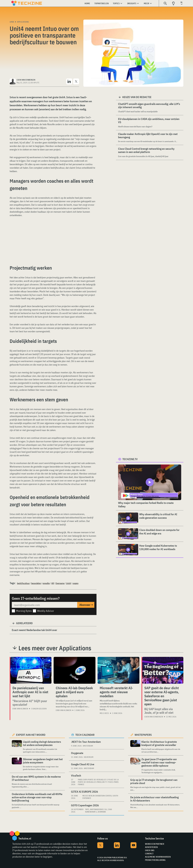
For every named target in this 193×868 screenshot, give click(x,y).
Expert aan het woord (31, 735)
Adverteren (151, 847)
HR (53, 583)
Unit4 (68, 583)
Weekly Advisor (46, 611)
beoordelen (36, 583)
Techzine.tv (130, 459)
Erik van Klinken (20, 709)
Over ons (150, 850)
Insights (132, 3)
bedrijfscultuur (23, 583)
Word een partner (155, 844)
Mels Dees (104, 713)
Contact (149, 854)
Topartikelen (101, 3)
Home (87, 3)
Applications (23, 22)
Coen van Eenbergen (154, 717)
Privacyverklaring (155, 860)
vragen (75, 583)
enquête (46, 583)
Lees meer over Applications (55, 648)
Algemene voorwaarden (158, 857)
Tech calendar (85, 735)
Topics (116, 3)
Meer (146, 3)
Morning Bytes (24, 611)
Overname (60, 583)
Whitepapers (143, 735)
